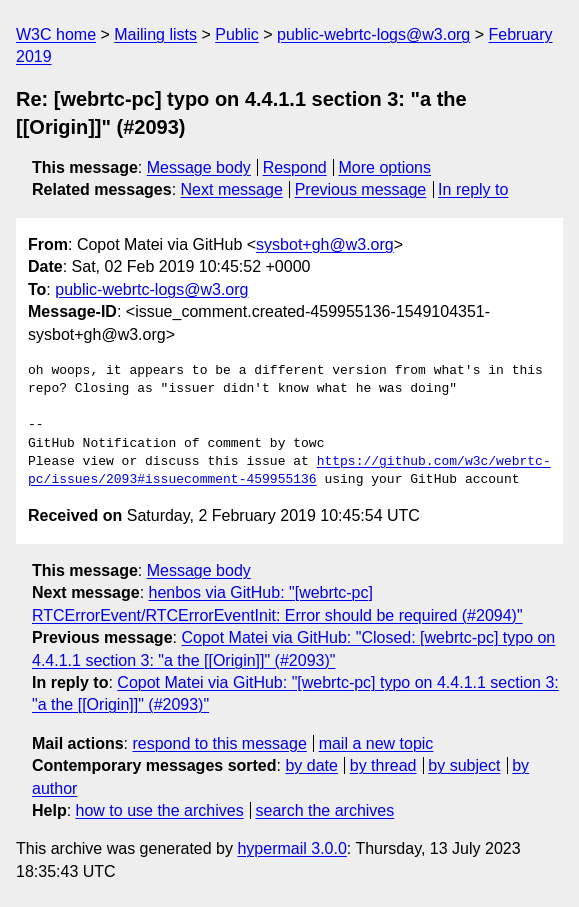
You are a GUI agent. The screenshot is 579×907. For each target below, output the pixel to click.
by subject (464, 765)
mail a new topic (376, 743)
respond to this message (219, 743)
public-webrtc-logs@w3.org (373, 34)
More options (385, 167)
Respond (295, 167)
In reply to (473, 189)
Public (237, 34)
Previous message (361, 189)
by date (311, 765)
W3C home (56, 34)
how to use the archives (160, 810)
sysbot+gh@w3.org (325, 244)
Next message (232, 189)
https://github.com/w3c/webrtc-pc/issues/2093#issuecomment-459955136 (289, 471)
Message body (199, 167)
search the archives (325, 810)
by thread (383, 765)
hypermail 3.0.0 (291, 848)
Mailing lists (155, 34)
